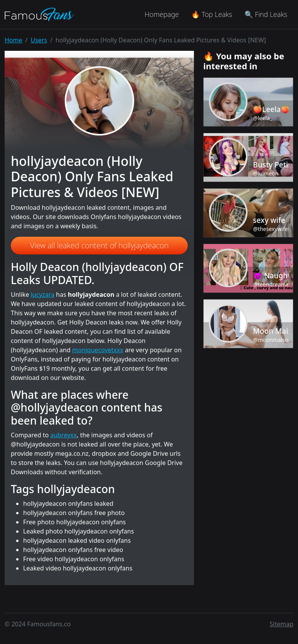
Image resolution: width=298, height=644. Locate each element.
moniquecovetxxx (98, 350)
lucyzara (43, 294)
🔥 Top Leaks (212, 14)
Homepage (162, 14)
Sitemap (282, 624)
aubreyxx (64, 435)
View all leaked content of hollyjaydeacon (99, 245)
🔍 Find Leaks (266, 14)
